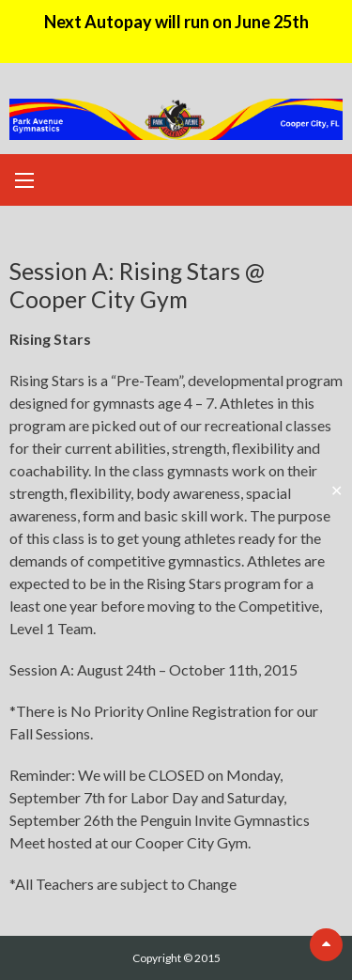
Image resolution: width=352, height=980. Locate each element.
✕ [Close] (337, 490)
